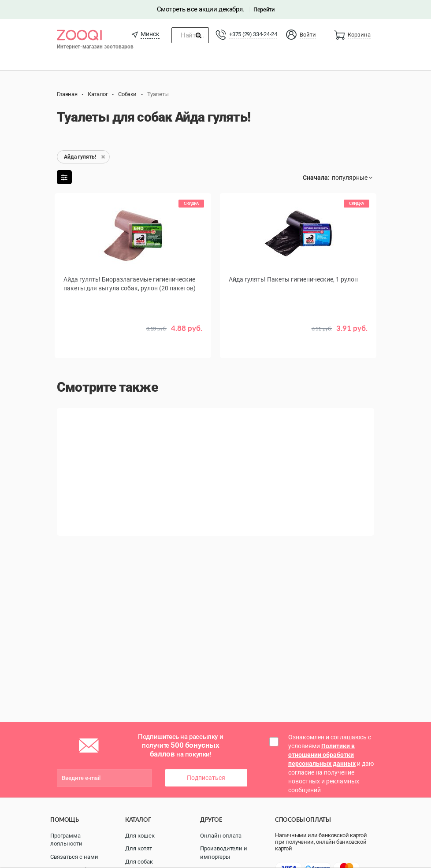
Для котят (139, 848)
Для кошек (140, 836)
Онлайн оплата (221, 836)
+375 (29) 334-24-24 (253, 34)
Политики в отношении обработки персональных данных (322, 755)
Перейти (264, 9)
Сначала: (316, 178)
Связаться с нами (74, 857)
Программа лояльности (66, 840)
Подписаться (206, 778)
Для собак (139, 862)
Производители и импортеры (224, 853)
